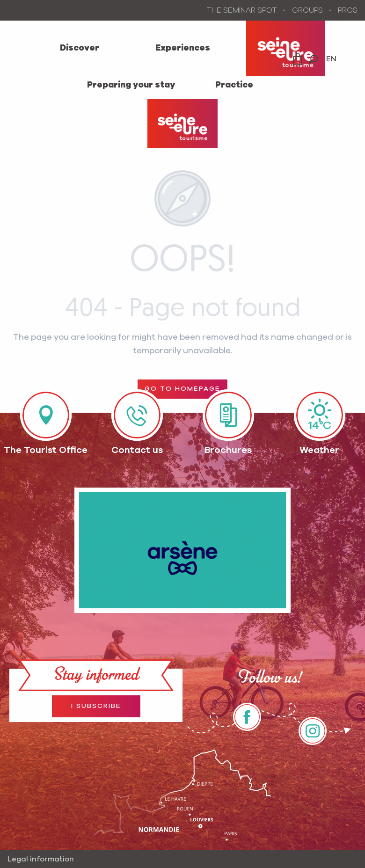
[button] (313, 59)
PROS (348, 10)
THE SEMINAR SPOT (242, 10)
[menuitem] (80, 48)
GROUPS (307, 10)
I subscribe (96, 706)
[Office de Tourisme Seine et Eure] (182, 123)
